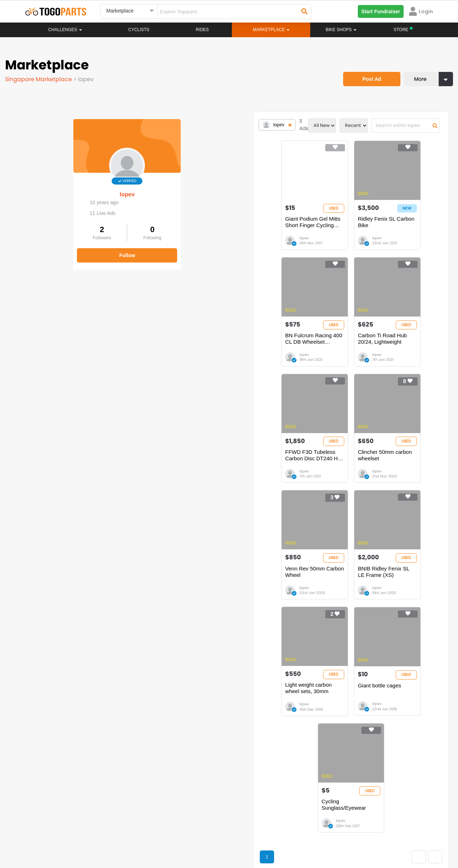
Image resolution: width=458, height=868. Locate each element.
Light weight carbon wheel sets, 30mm (378, 474)
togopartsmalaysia (165, 795)
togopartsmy (158, 805)
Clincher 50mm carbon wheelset (379, 349)
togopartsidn (260, 805)
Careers (65, 836)
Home (194, 723)
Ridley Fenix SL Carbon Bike (274, 226)
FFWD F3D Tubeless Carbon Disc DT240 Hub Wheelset (280, 352)
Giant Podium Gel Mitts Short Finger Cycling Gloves (181, 229)
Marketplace (201, 745)
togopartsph (361, 795)
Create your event (188, 836)
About (39, 836)
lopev (61, 189)
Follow (61, 250)
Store (256, 730)
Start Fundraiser (381, 11)
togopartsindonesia (267, 795)
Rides (202, 30)
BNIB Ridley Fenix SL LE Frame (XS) (278, 474)
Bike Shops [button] (341, 30)
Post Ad (363, 70)
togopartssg (56, 805)
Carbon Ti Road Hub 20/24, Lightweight (170, 352)
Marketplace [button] (271, 30)
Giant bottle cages (210, 593)
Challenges (65, 30)
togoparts (53, 795)
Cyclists (139, 30)
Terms (91, 836)
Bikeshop (260, 723)
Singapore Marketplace (41, 77)
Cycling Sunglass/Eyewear (322, 593)
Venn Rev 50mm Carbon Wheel (176, 471)
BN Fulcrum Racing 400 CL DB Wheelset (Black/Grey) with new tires (379, 229)
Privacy (117, 836)
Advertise (146, 836)
